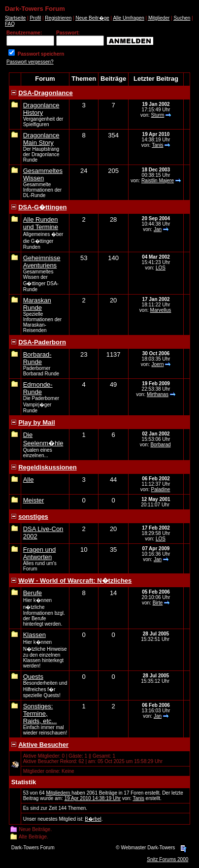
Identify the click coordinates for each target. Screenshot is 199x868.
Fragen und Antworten (40, 553)
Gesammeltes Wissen (43, 174)
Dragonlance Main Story (41, 139)
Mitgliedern (59, 793)
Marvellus (161, 310)
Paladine (160, 489)
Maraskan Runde (37, 304)
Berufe (33, 593)
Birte (158, 603)
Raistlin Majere (158, 181)
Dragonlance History (41, 109)
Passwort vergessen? (30, 62)
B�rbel (93, 819)
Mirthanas (158, 394)
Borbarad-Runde (37, 358)
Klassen (34, 635)
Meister (34, 500)
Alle (29, 480)
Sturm (158, 115)
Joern (157, 364)
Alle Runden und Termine (41, 223)
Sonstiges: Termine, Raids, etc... (40, 714)
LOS (161, 268)
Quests (33, 677)
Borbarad (160, 445)
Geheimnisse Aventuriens (42, 262)
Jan (158, 229)
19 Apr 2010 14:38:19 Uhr (93, 798)
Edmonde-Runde (38, 388)
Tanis (157, 145)
